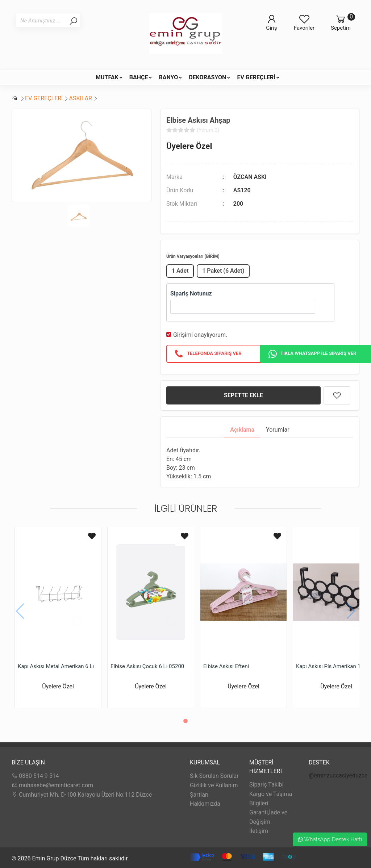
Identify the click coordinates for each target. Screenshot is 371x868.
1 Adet (180, 271)
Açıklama (242, 430)
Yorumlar (278, 430)
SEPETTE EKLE (243, 395)
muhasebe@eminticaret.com (52, 785)
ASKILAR (80, 98)
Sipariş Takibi (266, 785)
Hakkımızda (205, 804)
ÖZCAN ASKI (250, 177)
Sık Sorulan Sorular (214, 776)
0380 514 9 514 (35, 776)
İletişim (259, 831)
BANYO (168, 77)
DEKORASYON (207, 77)
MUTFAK (107, 77)
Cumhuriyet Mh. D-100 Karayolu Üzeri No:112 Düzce (82, 795)
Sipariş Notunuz (191, 293)
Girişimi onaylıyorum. (200, 335)
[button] (185, 721)
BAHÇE (139, 77)
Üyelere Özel (189, 146)
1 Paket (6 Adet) (223, 271)
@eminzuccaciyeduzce (338, 775)
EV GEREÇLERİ (256, 77)
